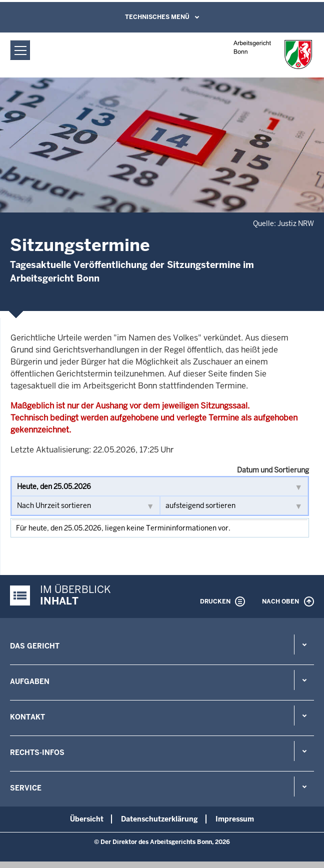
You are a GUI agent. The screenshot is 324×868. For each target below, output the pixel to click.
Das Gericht (35, 646)
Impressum (235, 819)
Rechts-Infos (37, 752)
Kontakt (27, 717)
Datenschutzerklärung (159, 819)
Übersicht (87, 819)
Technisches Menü (157, 17)
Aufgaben (30, 681)
